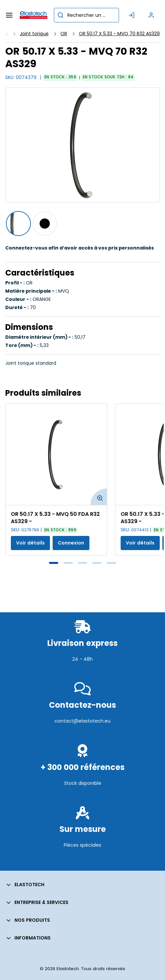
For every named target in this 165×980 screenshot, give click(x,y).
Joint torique (34, 34)
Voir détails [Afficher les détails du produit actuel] (30, 543)
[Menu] (9, 15)
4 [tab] (97, 563)
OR (64, 34)
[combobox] (86, 15)
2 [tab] (68, 563)
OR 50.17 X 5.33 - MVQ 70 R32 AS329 (119, 34)
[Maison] (34, 15)
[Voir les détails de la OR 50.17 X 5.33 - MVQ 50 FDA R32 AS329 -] (56, 454)
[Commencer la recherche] (60, 15)
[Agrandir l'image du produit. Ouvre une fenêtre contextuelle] (99, 497)
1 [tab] (54, 563)
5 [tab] (111, 563)
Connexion (71, 543)
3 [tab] (82, 563)
